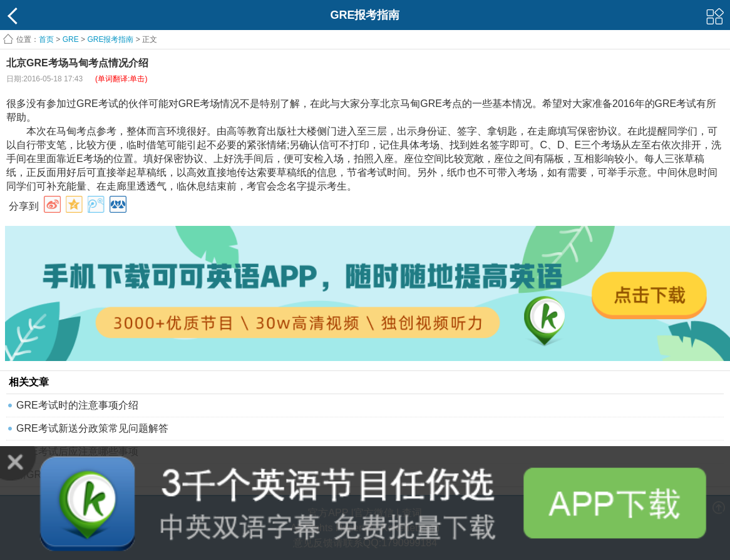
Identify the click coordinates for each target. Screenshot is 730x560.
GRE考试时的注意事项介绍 (77, 405)
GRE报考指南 (110, 39)
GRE (71, 39)
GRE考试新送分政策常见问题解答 (92, 428)
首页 (46, 39)
